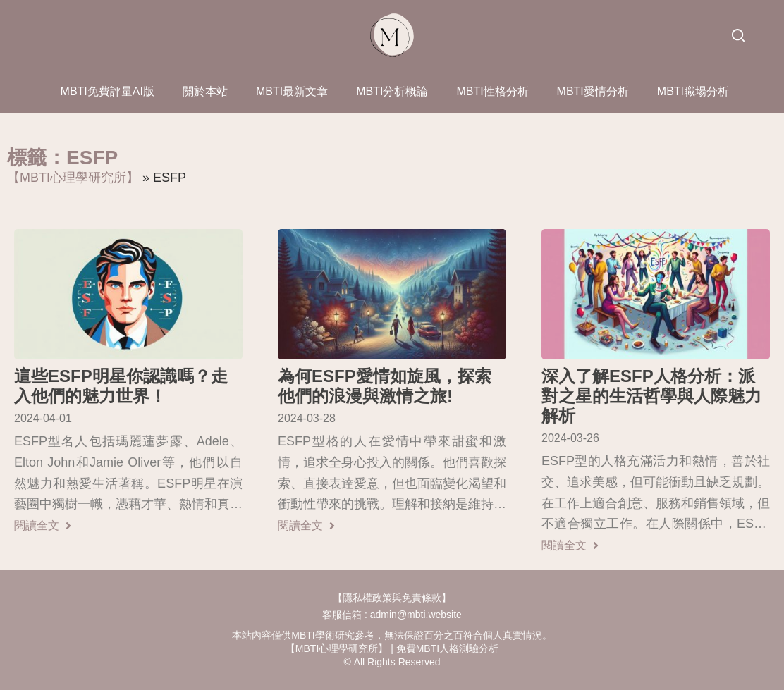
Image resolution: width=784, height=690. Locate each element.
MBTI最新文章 (292, 91)
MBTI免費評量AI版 (108, 91)
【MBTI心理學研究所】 (73, 178)
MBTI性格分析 (492, 91)
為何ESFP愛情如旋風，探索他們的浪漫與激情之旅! (385, 386)
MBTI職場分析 (693, 91)
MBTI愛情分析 (593, 91)
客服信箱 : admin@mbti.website (392, 615)
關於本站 (205, 91)
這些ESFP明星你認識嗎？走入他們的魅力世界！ (121, 386)
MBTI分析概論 (392, 91)
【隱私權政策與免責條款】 (392, 598)
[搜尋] (738, 35)
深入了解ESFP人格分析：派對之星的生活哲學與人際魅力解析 (651, 396)
